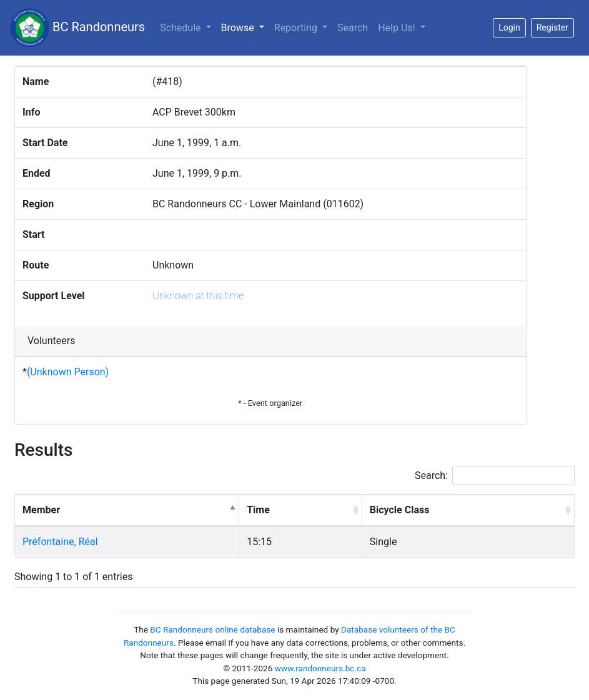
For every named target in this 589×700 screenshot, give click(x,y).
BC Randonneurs (77, 28)
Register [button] (552, 27)
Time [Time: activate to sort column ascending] (258, 510)
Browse (245, 27)
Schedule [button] (181, 28)
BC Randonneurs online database (212, 629)
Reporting (297, 28)
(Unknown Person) (68, 372)
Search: (495, 476)
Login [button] (509, 27)
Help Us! (398, 28)
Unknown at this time (198, 296)
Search (353, 28)
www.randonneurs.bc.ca (320, 668)
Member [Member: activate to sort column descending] (41, 510)
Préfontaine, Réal (60, 542)
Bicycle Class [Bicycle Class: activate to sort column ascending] (400, 510)
